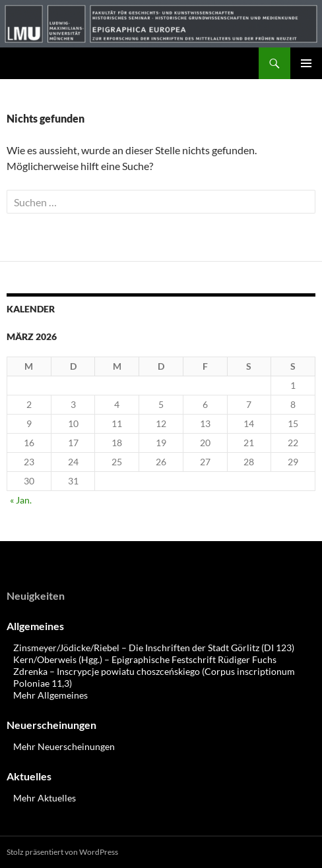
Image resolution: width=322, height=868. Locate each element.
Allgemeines (35, 626)
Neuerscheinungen (51, 725)
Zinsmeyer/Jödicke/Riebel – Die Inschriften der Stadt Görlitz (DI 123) (154, 648)
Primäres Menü (306, 63)
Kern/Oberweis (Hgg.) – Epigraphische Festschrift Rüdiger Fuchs (145, 659)
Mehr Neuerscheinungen (64, 746)
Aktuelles (29, 776)
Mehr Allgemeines (50, 695)
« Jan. (21, 500)
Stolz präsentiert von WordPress (62, 852)
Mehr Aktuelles (45, 798)
